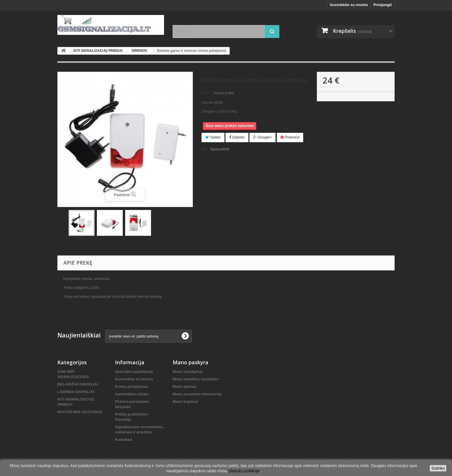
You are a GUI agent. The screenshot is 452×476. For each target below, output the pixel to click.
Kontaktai (124, 440)
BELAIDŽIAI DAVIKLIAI (78, 384)
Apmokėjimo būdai (132, 394)
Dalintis (237, 137)
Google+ (262, 137)
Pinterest (290, 137)
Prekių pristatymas (132, 387)
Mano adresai (185, 387)
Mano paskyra (191, 362)
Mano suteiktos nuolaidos (196, 379)
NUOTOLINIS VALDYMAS (80, 412)
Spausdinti (220, 149)
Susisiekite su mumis (349, 5)
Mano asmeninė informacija (197, 394)
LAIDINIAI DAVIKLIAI (76, 392)
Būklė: (207, 93)
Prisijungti (383, 5)
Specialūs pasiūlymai (134, 372)
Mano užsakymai (188, 372)
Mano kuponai (185, 402)
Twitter (213, 137)
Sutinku (438, 468)
